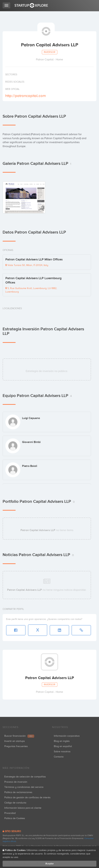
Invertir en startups (15, 741)
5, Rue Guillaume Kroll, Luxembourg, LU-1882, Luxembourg (31, 290)
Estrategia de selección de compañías (25, 777)
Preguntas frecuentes (16, 746)
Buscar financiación (19, 736)
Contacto (59, 757)
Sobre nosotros (62, 751)
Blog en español (63, 746)
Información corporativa (67, 736)
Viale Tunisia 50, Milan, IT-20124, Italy (27, 265)
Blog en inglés (62, 741)
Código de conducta (15, 803)
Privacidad (10, 813)
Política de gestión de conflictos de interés (27, 797)
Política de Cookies (15, 818)
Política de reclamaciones (18, 792)
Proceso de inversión (16, 782)
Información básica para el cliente (23, 808)
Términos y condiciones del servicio (24, 787)
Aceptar (50, 864)
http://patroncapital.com (26, 96)
